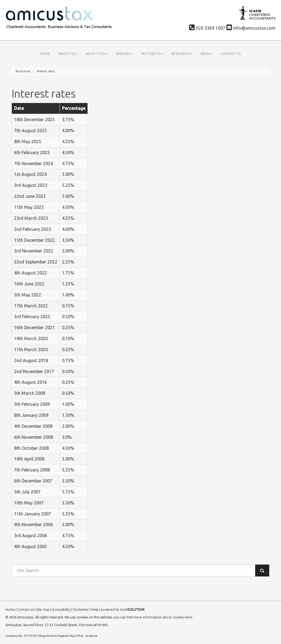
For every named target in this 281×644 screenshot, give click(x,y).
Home (45, 54)
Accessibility (61, 610)
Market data (46, 71)
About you (97, 54)
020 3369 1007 (207, 28)
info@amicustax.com (251, 28)
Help (95, 610)
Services (124, 54)
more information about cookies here (163, 617)
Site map (43, 610)
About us (68, 54)
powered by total (123, 610)
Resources (182, 54)
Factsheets (152, 54)
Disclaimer (81, 610)
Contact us (231, 54)
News (206, 54)
